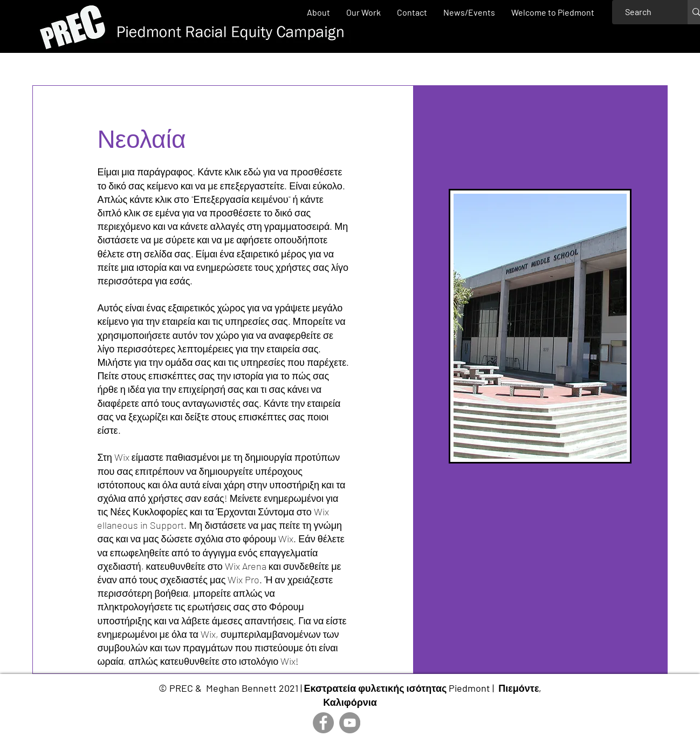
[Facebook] (323, 723)
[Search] (639, 12)
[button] (363, 12)
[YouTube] (350, 723)
